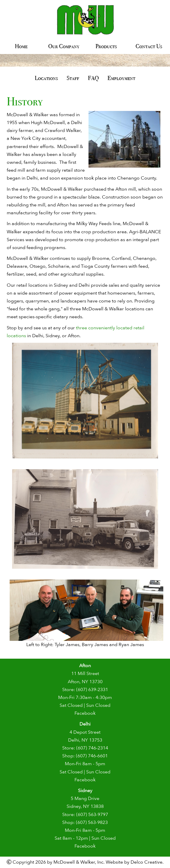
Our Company (64, 46)
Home (21, 46)
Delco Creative (146, 862)
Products (106, 46)
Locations (46, 78)
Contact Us (149, 46)
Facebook (85, 713)
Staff (73, 78)
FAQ (93, 78)
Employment (121, 78)
